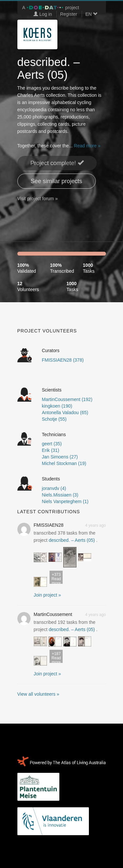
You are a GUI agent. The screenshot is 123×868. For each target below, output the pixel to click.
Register (69, 14)
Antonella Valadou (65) (65, 413)
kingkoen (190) (57, 406)
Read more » (87, 146)
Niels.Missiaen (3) (60, 495)
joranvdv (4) (54, 488)
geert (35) (52, 444)
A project (51, 8)
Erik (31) (51, 450)
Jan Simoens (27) (60, 457)
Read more (56, 578)
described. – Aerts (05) (72, 540)
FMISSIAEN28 (49, 525)
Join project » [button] (47, 595)
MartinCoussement (53, 614)
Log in (43, 14)
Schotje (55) (54, 419)
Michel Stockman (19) (64, 463)
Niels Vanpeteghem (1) (65, 501)
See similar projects (57, 181)
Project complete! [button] (57, 163)
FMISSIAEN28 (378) (63, 360)
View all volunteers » (38, 694)
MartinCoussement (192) (67, 399)
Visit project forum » (38, 199)
